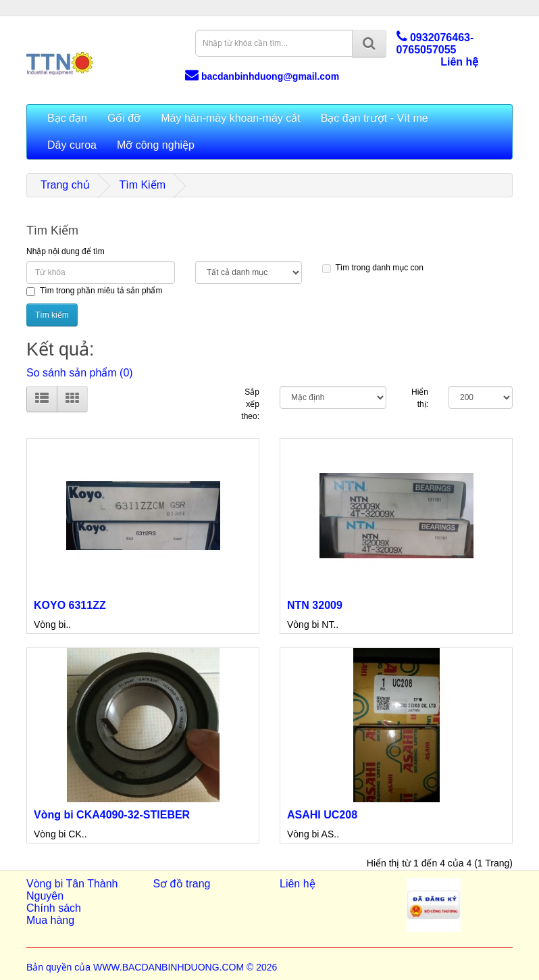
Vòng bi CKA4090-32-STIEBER (112, 815)
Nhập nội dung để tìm (66, 251)
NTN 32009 (315, 605)
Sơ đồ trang (182, 884)
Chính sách (54, 908)
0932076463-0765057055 (435, 44)
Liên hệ (459, 62)
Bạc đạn (67, 118)
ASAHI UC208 (322, 815)
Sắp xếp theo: (250, 404)
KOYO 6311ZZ (70, 605)
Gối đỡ (124, 118)
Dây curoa (72, 145)
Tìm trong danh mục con (373, 268)
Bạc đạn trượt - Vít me (375, 118)
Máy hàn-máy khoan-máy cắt (230, 118)
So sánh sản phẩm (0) (80, 373)
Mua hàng (50, 920)
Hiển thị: (420, 398)
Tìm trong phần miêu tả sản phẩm (94, 291)
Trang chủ (65, 185)
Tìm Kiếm (142, 185)
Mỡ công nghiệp (156, 145)
